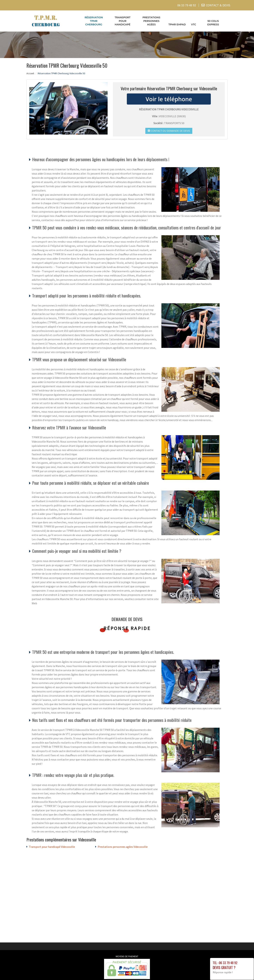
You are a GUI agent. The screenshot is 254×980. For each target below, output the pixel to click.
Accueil (30, 73)
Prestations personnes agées (151, 21)
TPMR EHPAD (177, 25)
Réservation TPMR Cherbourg (94, 21)
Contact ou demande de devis (169, 131)
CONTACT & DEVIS (218, 5)
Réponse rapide (127, 628)
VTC (193, 25)
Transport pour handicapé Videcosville (52, 847)
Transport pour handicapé (123, 21)
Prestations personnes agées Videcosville (123, 847)
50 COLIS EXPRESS (213, 23)
